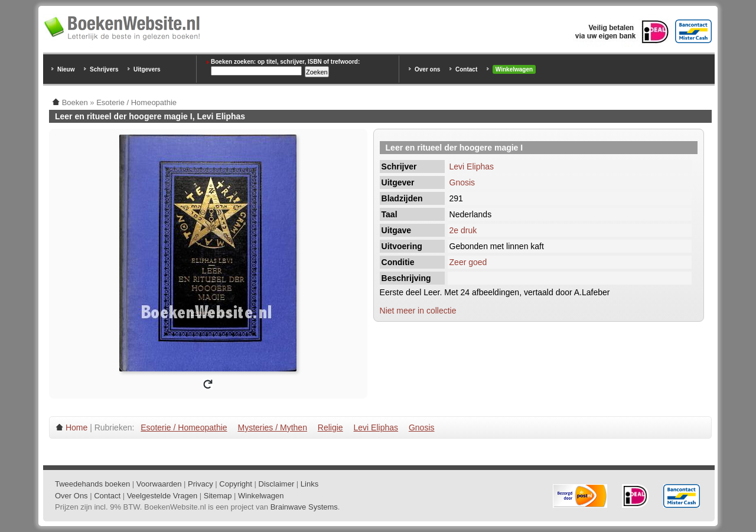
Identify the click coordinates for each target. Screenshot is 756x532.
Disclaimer (277, 484)
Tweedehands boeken (92, 484)
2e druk (463, 230)
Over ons (427, 69)
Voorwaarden (159, 484)
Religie (330, 427)
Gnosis (462, 182)
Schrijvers (104, 69)
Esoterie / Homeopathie (184, 427)
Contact (466, 69)
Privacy (201, 484)
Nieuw (66, 69)
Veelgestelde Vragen (162, 496)
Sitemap (218, 496)
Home (76, 427)
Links (309, 484)
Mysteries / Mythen (272, 427)
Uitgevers (147, 69)
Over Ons (71, 496)
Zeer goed (468, 262)
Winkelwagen (514, 69)
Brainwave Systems (304, 507)
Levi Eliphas (472, 167)
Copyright (236, 484)
